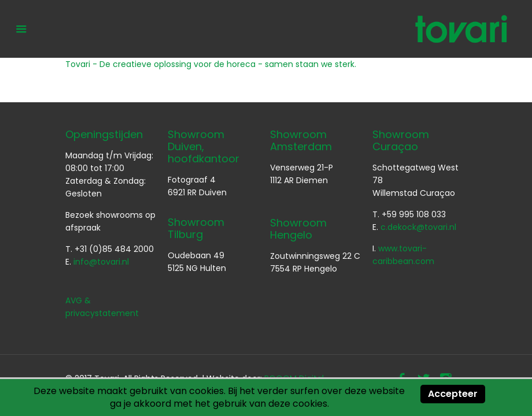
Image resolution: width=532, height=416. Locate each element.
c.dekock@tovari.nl (418, 227)
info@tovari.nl (101, 262)
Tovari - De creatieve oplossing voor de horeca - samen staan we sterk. (211, 64)
